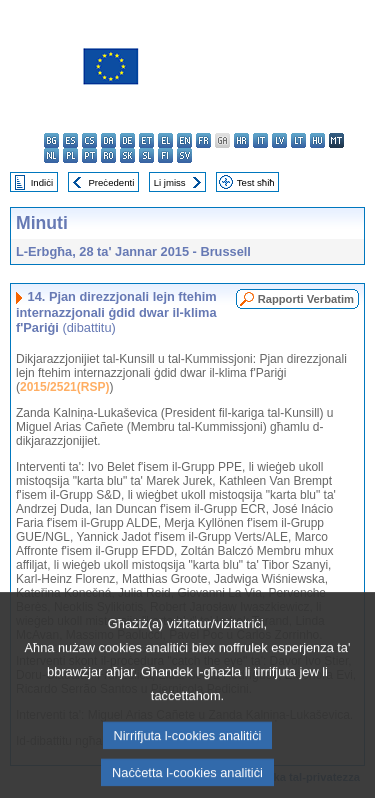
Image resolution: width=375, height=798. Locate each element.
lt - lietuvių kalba (298, 140)
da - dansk (108, 140)
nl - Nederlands (51, 155)
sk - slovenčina (127, 155)
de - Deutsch (127, 140)
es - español (70, 140)
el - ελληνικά (165, 140)
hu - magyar (317, 140)
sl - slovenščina (146, 155)
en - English (184, 140)
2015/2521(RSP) (64, 387)
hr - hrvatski (241, 140)
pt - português (89, 155)
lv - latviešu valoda (279, 140)
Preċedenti (111, 182)
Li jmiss (170, 182)
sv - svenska (184, 155)
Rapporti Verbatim (306, 299)
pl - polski (70, 155)
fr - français (203, 140)
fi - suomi (165, 155)
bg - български (51, 140)
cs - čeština (89, 140)
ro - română (108, 155)
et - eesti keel (146, 140)
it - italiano (260, 140)
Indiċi (42, 182)
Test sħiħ (256, 182)
